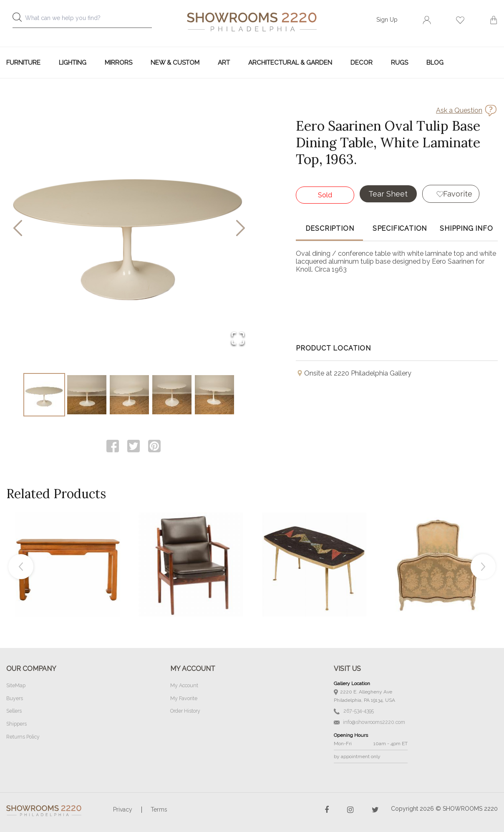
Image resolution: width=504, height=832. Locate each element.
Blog (435, 63)
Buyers (15, 699)
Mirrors (118, 63)
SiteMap (16, 686)
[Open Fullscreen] (236, 337)
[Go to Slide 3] (129, 395)
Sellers (14, 711)
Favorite (461, 193)
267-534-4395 (354, 712)
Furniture (23, 63)
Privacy (123, 809)
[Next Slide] (241, 229)
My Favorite (183, 699)
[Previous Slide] (18, 229)
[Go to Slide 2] (87, 395)
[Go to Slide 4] (172, 395)
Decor (362, 63)
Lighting (73, 63)
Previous (21, 567)
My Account (184, 686)
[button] (129, 229)
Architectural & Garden (290, 63)
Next (483, 567)
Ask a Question (459, 110)
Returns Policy (23, 736)
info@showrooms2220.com (369, 722)
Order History (185, 711)
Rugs (399, 63)
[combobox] (88, 20)
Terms (159, 809)
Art (224, 63)
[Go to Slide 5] (214, 395)
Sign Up (387, 20)
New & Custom (175, 63)
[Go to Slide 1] (44, 395)
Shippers (16, 724)
